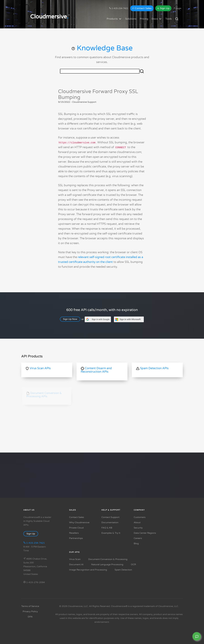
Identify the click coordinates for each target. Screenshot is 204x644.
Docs (157, 19)
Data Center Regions (145, 533)
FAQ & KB (107, 528)
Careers (138, 538)
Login (177, 8)
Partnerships (76, 538)
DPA (30, 617)
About (137, 522)
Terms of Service (30, 606)
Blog (136, 544)
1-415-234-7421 (119, 8)
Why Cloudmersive (79, 522)
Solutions (131, 19)
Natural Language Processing (107, 565)
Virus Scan (75, 559)
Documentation (110, 522)
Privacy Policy (30, 611)
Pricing (144, 19)
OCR (133, 565)
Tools (169, 19)
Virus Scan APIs (38, 368)
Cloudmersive (49, 17)
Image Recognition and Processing (88, 570)
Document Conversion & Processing (108, 559)
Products (114, 19)
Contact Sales (142, 8)
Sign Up (163, 8)
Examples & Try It (111, 533)
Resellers (74, 533)
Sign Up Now (72, 319)
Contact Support (110, 517)
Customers (140, 517)
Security (138, 528)
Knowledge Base (102, 48)
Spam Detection (123, 570)
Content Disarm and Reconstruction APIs (96, 370)
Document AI (76, 565)
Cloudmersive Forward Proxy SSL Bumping (98, 94)
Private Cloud (76, 528)
